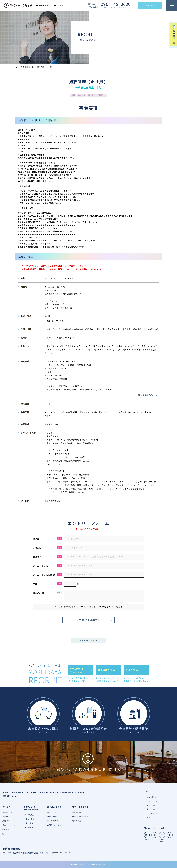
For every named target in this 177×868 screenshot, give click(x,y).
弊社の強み (77, 821)
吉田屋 (147, 836)
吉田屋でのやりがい (55, 825)
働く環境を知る (107, 670)
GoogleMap (53, 853)
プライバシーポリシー (79, 607)
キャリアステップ (54, 812)
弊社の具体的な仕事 (80, 817)
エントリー (31, 792)
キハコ (154, 836)
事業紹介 (6, 817)
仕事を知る (132, 670)
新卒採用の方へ (9, 796)
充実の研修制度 (53, 817)
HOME (5, 792)
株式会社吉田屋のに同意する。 (90, 607)
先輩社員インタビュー (49, 792)
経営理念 (6, 821)
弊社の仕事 (77, 812)
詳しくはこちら (146, 395)
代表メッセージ (9, 825)
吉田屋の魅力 (29, 819)
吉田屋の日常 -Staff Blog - (73, 792)
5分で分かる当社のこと (77, 670)
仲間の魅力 (28, 828)
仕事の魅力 (28, 823)
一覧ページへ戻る (88, 640)
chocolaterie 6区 (162, 837)
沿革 (4, 834)
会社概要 (6, 829)
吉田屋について (9, 812)
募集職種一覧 (17, 792)
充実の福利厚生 (53, 821)
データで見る (29, 815)
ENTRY (150, 5)
